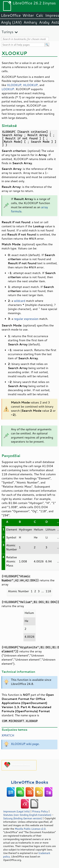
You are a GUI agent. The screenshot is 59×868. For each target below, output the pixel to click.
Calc (40, 15)
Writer (28, 15)
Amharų (30, 22)
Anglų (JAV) (11, 22)
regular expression (26, 319)
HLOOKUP (31, 85)
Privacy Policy (40, 811)
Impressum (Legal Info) (16, 811)
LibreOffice (11, 15)
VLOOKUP (14, 85)
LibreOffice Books (30, 782)
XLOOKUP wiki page (25, 744)
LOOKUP (8, 89)
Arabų (44, 22)
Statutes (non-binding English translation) (27, 815)
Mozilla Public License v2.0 (30, 829)
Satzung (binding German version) (23, 818)
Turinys (7, 32)
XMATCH (8, 735)
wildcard (20, 301)
